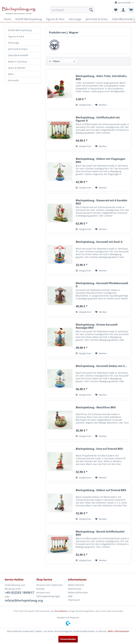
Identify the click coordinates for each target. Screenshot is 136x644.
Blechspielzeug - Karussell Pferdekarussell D (102, 285)
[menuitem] (72, 10)
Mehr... (12, 74)
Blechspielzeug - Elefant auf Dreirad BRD (101, 490)
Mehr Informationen (119, 631)
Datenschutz (75, 589)
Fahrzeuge (14, 43)
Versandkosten (61, 611)
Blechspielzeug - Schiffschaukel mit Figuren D (98, 119)
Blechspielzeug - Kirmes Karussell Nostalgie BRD (97, 326)
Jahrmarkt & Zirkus (18, 49)
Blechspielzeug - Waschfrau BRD (96, 407)
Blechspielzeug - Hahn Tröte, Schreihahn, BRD (101, 78)
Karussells (13, 80)
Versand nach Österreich (50, 585)
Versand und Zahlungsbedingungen (48, 594)
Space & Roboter (17, 68)
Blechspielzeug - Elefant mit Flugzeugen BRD (101, 160)
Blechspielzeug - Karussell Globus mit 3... (101, 366)
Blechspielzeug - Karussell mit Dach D (99, 242)
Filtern (54, 61)
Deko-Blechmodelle (18, 55)
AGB (70, 596)
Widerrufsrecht (76, 585)
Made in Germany (17, 62)
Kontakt (40, 589)
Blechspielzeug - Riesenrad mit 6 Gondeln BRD (102, 202)
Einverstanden (68, 639)
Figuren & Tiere (16, 36)
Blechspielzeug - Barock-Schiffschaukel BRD (100, 533)
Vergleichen (84, 105)
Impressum (74, 600)
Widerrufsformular (78, 592)
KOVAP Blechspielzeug (20, 30)
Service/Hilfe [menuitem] (123, 3)
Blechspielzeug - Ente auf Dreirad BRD (99, 449)
